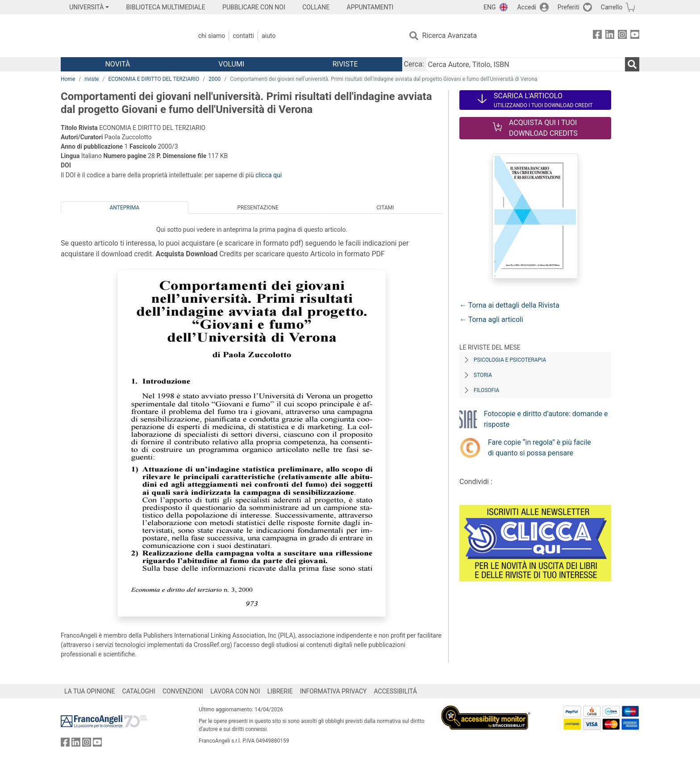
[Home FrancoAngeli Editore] (120, 36)
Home (68, 79)
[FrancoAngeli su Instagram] (622, 36)
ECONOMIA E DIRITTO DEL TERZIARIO (154, 79)
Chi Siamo (212, 36)
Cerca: (414, 64)
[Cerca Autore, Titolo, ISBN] (525, 64)
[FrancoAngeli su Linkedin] (610, 36)
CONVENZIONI (183, 691)
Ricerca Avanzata (450, 35)
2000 (215, 79)
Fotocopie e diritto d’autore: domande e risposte (546, 419)
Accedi (527, 7)
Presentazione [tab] (258, 208)
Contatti (243, 36)
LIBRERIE (280, 691)
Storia (483, 375)
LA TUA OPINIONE (90, 691)
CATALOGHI (139, 691)
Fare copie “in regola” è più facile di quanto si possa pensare (540, 448)
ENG (490, 7)
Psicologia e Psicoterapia (510, 360)
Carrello (612, 7)
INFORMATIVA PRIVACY (333, 691)
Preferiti (569, 7)
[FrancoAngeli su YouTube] (635, 36)
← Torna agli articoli (491, 319)
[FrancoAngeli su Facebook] (597, 36)
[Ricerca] (632, 64)
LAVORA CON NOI (235, 691)
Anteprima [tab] (125, 208)
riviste (92, 79)
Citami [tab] (385, 208)
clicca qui (269, 175)
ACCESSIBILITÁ (396, 691)
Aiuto (269, 36)
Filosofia (486, 390)
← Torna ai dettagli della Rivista (509, 305)
